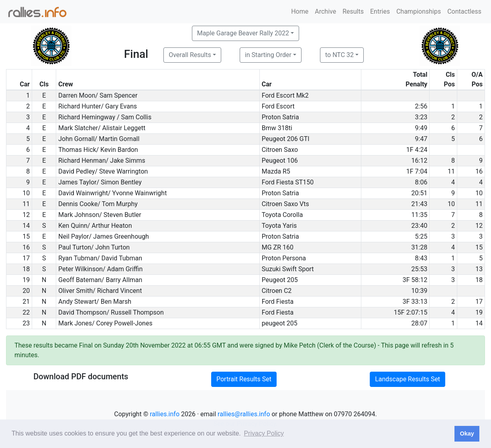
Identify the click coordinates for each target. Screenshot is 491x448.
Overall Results (190, 55)
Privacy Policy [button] (264, 433)
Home (300, 11)
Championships (419, 11)
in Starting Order (268, 55)
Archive (325, 11)
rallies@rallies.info (244, 414)
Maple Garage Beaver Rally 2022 (243, 33)
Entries (380, 11)
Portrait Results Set (244, 379)
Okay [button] (467, 434)
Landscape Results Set (407, 379)
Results (353, 11)
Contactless (464, 11)
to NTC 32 (339, 55)
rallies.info (165, 414)
